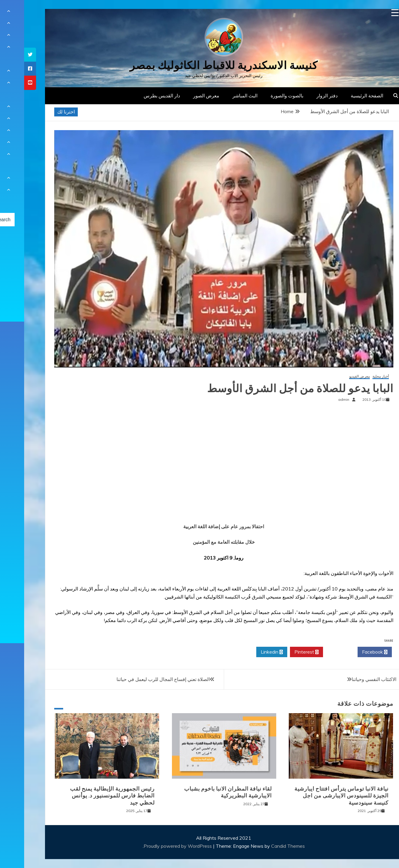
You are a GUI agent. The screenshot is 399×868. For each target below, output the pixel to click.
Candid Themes (264, 846)
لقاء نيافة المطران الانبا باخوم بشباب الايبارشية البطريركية (204, 792)
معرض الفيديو (335, 377)
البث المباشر (221, 96)
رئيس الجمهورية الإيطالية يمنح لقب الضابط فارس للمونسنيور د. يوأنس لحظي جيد (88, 796)
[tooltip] (6, 55)
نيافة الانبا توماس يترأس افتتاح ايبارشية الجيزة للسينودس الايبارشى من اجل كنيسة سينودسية (317, 796)
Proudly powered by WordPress (154, 846)
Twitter (316, 652)
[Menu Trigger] (371, 13)
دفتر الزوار (303, 96)
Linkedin (248, 652)
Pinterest (282, 652)
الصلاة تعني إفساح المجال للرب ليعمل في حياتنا (139, 679)
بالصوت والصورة (263, 96)
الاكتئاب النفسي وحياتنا (350, 679)
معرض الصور (182, 96)
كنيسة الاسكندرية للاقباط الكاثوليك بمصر (200, 65)
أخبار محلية (357, 377)
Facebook (351, 652)
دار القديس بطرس (138, 96)
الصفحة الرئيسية (343, 96)
